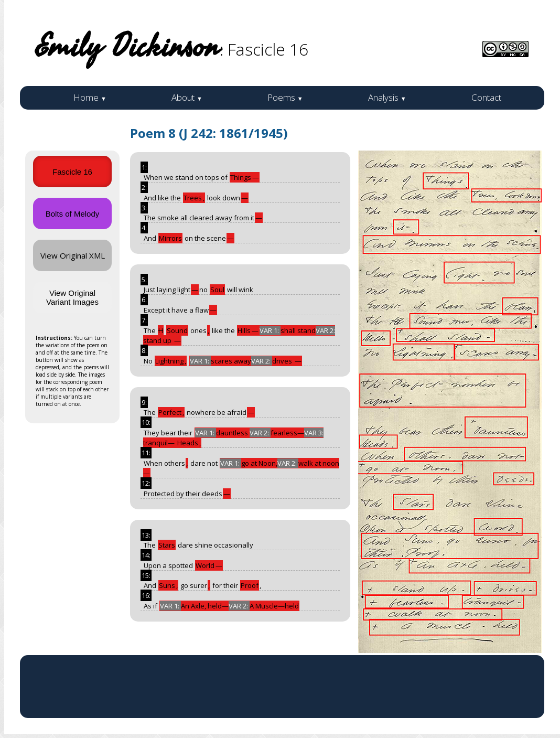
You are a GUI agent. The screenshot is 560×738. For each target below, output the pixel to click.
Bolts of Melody (73, 214)
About (187, 97)
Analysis (387, 97)
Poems (285, 97)
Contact (486, 97)
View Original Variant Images (72, 297)
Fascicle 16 (72, 172)
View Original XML (73, 255)
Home (90, 97)
